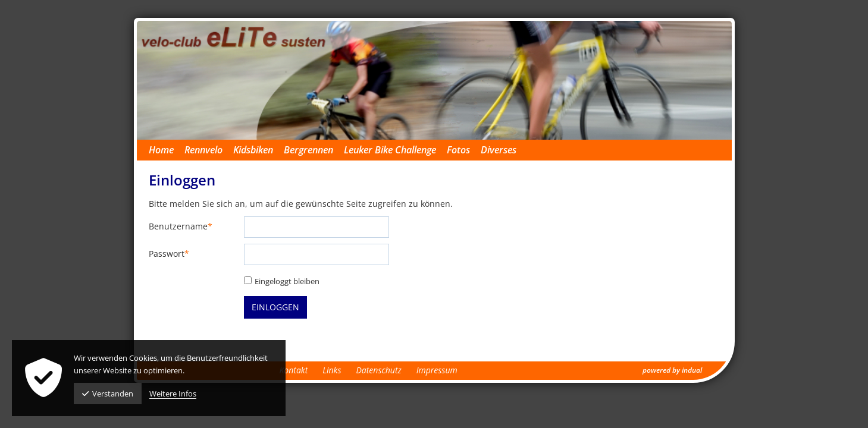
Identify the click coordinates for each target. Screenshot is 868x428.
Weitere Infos (173, 394)
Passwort (169, 254)
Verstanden (108, 394)
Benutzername (181, 227)
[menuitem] (167, 150)
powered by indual (672, 370)
